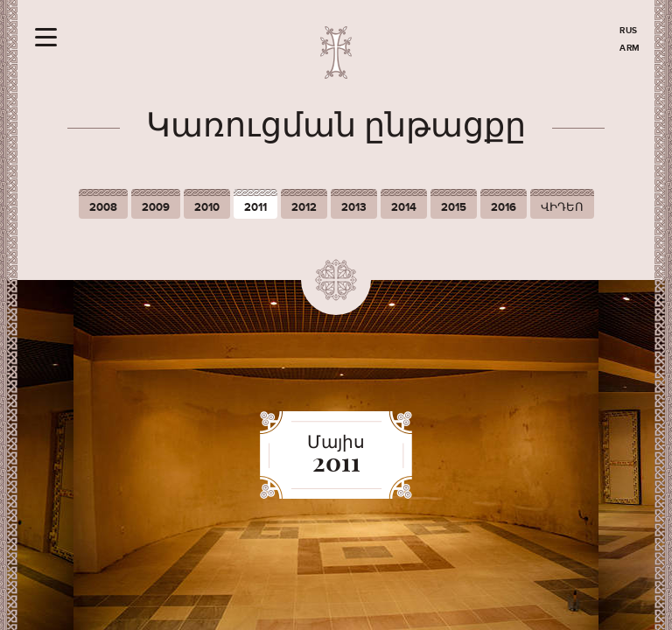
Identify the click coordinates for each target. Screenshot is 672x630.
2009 (156, 207)
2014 (404, 207)
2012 (304, 207)
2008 (103, 207)
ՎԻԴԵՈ (562, 207)
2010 (207, 207)
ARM (630, 48)
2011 (255, 207)
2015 (454, 207)
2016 (504, 207)
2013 (354, 207)
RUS (629, 31)
